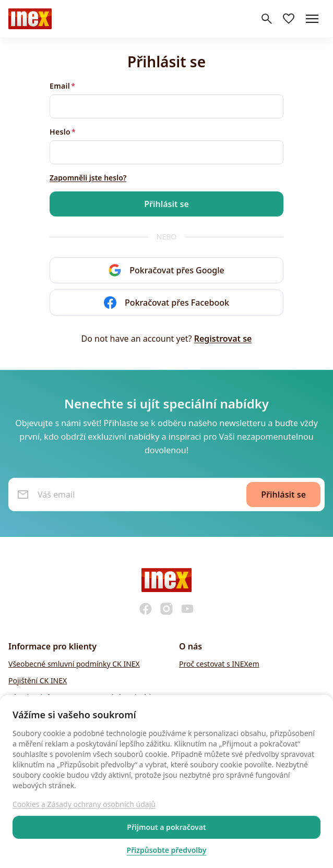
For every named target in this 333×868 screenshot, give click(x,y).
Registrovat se (223, 339)
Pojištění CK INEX (38, 680)
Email (60, 86)
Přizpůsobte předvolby (167, 850)
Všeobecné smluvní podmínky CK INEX (74, 664)
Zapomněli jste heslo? (88, 178)
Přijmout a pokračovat (166, 827)
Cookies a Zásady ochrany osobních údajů (84, 804)
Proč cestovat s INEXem (219, 664)
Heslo (60, 132)
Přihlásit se (166, 204)
